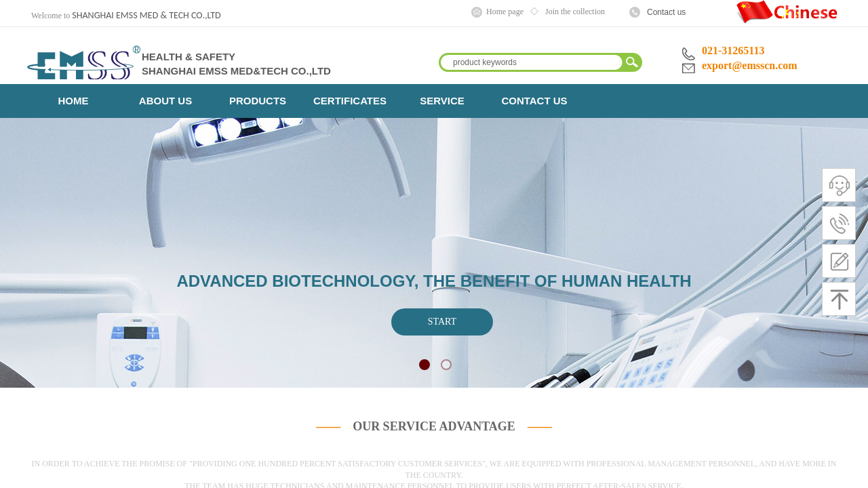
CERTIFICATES (350, 101)
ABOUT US (165, 101)
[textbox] (532, 62)
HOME (74, 101)
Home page (505, 12)
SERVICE (442, 101)
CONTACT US (534, 101)
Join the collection (575, 12)
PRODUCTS (258, 101)
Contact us (666, 12)
